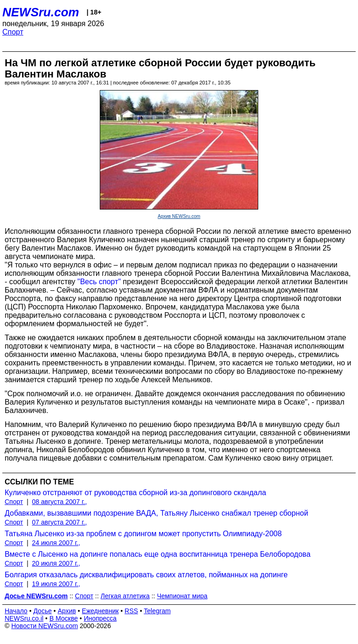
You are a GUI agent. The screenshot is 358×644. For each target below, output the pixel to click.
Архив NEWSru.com (179, 216)
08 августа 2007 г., (60, 502)
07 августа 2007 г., (60, 522)
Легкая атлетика (125, 596)
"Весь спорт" (99, 282)
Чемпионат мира (182, 596)
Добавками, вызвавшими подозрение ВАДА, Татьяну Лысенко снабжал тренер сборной (156, 513)
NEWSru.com (41, 12)
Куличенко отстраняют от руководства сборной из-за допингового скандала (135, 493)
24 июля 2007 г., (56, 543)
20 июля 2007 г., (56, 563)
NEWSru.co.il (24, 618)
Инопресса (100, 618)
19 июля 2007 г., (56, 584)
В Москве (64, 618)
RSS (131, 611)
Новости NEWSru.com (45, 626)
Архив (67, 611)
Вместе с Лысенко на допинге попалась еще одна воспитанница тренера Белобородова (158, 554)
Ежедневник (100, 611)
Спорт (13, 32)
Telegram (158, 611)
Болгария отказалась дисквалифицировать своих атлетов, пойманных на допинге (146, 575)
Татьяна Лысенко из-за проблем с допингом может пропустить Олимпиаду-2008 (143, 534)
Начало (16, 611)
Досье (42, 611)
